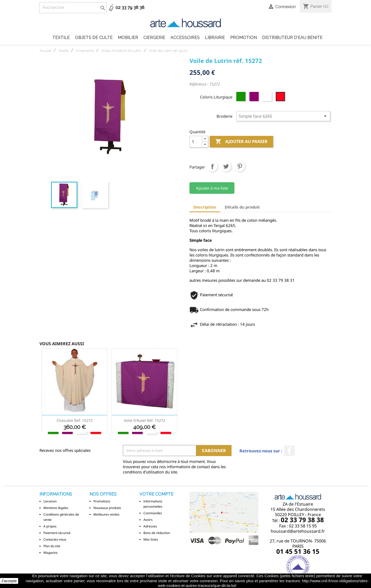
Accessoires (185, 38)
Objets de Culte (94, 38)
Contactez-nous (55, 539)
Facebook (289, 451)
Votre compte (156, 494)
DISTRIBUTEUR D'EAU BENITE (292, 38)
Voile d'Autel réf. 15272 (145, 420)
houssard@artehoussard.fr (298, 531)
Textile (61, 38)
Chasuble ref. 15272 (75, 420)
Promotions (102, 501)
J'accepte (9, 581)
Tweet (226, 166)
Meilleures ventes (106, 514)
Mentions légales (56, 508)
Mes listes (151, 539)
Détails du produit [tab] (242, 207)
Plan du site (52, 546)
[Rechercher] (73, 8)
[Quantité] (196, 142)
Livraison (50, 501)
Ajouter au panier (241, 142)
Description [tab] (205, 207)
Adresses (150, 526)
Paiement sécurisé (57, 533)
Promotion (244, 38)
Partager (212, 166)
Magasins (51, 553)
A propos (50, 526)
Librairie (215, 38)
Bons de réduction (157, 533)
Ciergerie (154, 38)
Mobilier (128, 38)
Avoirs (148, 520)
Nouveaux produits (107, 508)
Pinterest (240, 166)
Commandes (153, 513)
